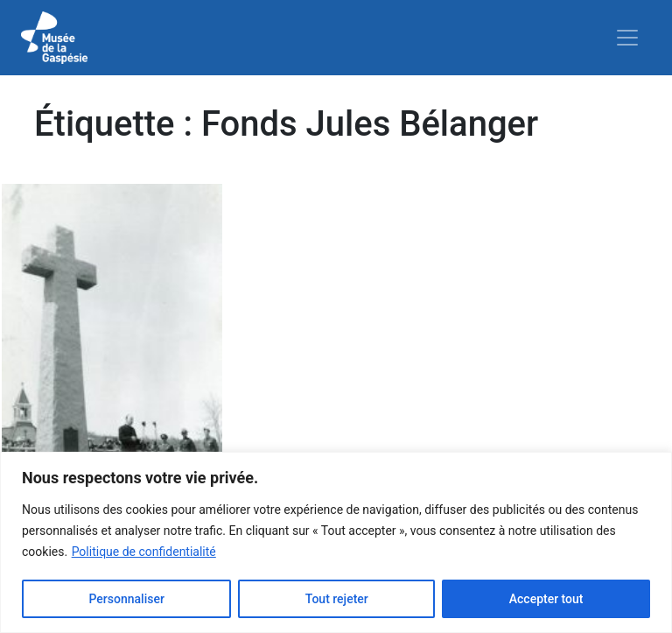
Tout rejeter (337, 599)
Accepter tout (546, 599)
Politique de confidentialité (144, 552)
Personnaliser (126, 599)
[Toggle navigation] (627, 38)
